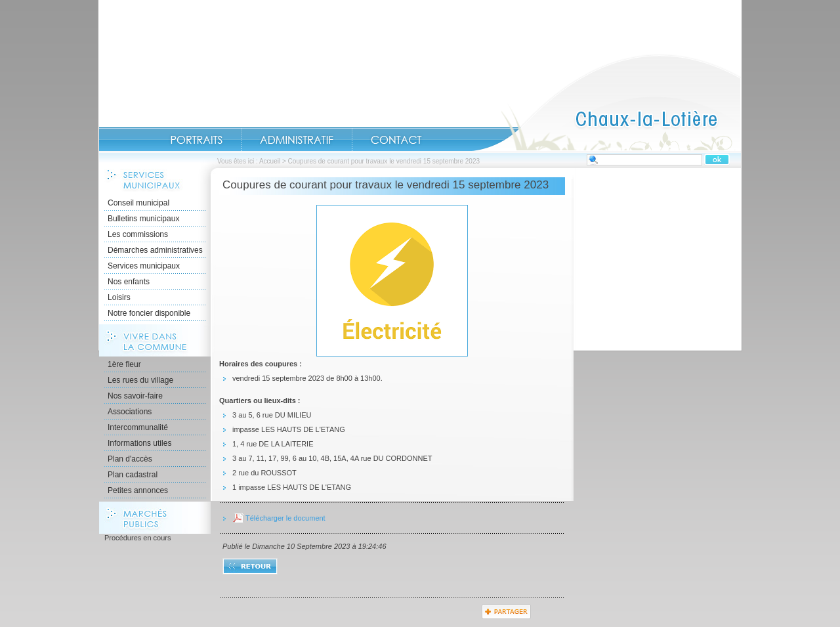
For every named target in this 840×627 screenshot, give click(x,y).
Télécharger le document (285, 518)
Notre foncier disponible (149, 313)
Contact (396, 140)
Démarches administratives (155, 250)
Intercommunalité (138, 427)
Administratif (297, 140)
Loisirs (119, 297)
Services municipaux (144, 266)
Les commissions (138, 234)
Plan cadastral (133, 475)
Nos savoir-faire (135, 396)
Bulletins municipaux (143, 219)
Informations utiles (139, 443)
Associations (130, 412)
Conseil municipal (138, 203)
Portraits (196, 140)
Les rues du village (140, 380)
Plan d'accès (130, 459)
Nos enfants (129, 282)
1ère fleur (124, 364)
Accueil (606, 102)
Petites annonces (138, 490)
